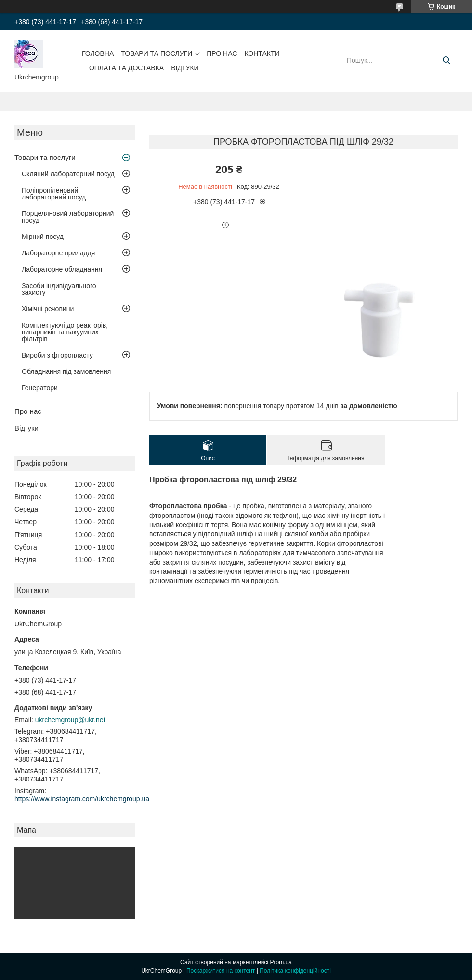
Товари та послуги (157, 53)
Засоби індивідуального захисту (59, 289)
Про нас (222, 53)
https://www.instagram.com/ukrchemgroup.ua (82, 799)
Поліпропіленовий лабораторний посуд (54, 194)
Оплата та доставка (126, 68)
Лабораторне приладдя (58, 253)
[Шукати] (447, 60)
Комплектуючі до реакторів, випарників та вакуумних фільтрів (65, 332)
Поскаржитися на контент (221, 971)
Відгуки (185, 68)
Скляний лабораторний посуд (68, 174)
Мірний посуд (43, 237)
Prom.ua (281, 962)
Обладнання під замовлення (66, 371)
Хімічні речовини (48, 309)
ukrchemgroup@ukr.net (70, 720)
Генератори (40, 388)
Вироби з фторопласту (57, 355)
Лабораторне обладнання (62, 269)
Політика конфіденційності (295, 971)
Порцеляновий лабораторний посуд (68, 217)
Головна (98, 53)
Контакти (262, 53)
